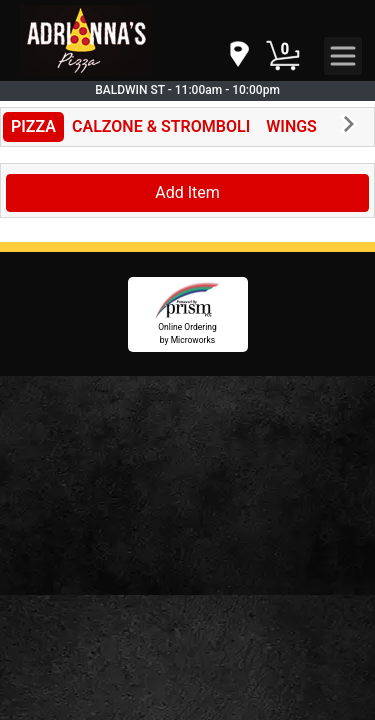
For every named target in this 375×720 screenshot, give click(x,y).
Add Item (187, 192)
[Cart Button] (283, 56)
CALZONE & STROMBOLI (161, 126)
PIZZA (33, 126)
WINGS (291, 126)
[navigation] (238, 55)
